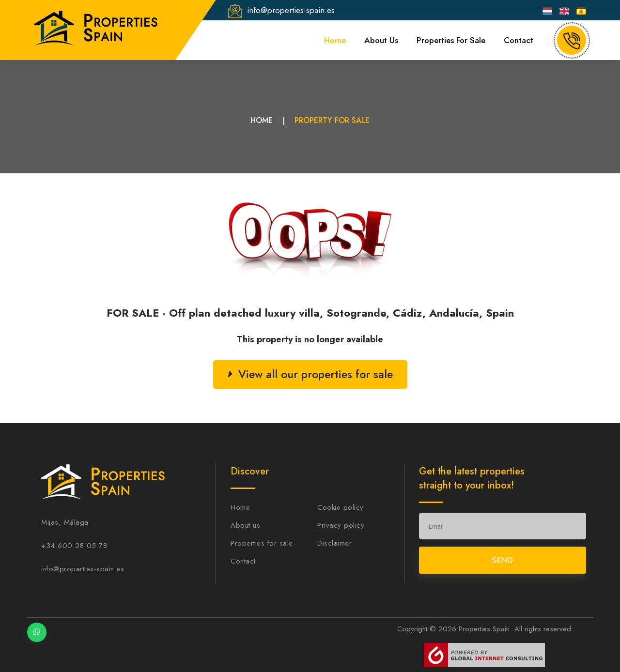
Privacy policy (341, 525)
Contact (519, 40)
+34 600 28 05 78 (74, 546)
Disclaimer (334, 543)
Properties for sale (451, 40)
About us (381, 40)
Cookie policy (341, 507)
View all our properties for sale (310, 374)
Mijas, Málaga (65, 522)
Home (335, 40)
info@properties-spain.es (291, 10)
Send (503, 560)
